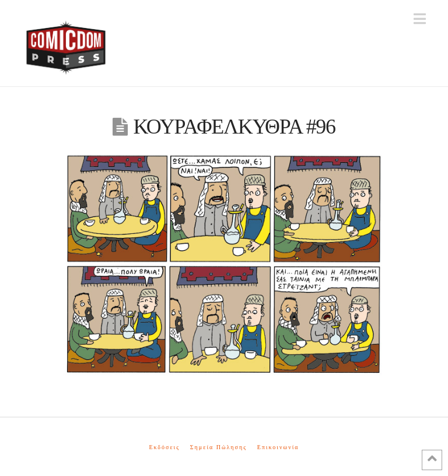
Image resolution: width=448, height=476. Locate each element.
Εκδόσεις (164, 447)
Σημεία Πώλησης (218, 447)
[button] (420, 19)
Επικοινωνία (278, 447)
